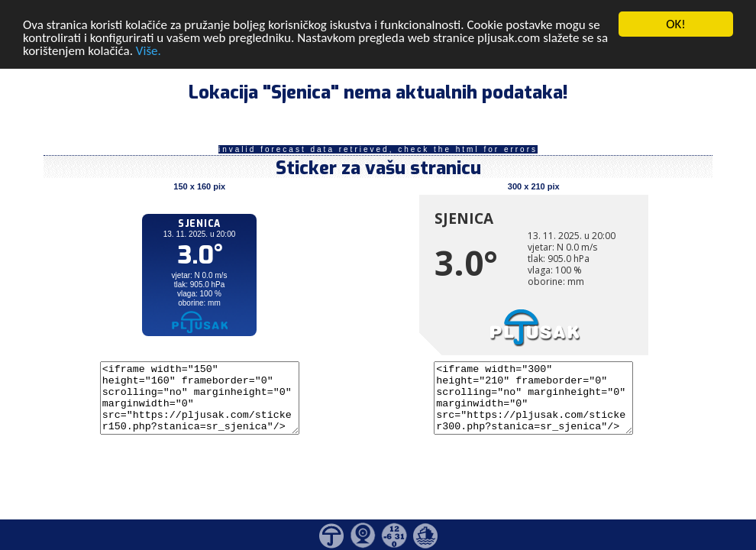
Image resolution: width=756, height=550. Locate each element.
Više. (149, 50)
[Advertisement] (117, 251)
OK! (676, 24)
